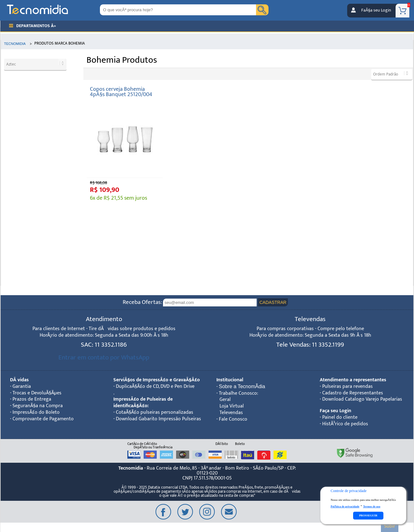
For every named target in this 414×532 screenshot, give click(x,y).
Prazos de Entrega (32, 399)
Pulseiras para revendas (347, 386)
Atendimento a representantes (353, 380)
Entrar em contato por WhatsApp (104, 357)
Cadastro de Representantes (353, 393)
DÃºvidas (19, 380)
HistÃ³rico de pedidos (345, 424)
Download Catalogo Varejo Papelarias (362, 399)
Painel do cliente (340, 417)
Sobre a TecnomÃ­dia (242, 386)
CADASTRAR (273, 302)
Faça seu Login (335, 411)
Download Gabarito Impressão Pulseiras (158, 419)
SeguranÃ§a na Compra (38, 406)
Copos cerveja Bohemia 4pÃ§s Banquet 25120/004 (121, 92)
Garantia (22, 386)
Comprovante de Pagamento (43, 419)
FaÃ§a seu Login (376, 10)
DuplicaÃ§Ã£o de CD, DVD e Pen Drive (155, 386)
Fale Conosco (233, 419)
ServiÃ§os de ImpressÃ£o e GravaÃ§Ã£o (157, 380)
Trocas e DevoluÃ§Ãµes (37, 393)
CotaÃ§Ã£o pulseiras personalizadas (155, 412)
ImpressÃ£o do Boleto (36, 412)
